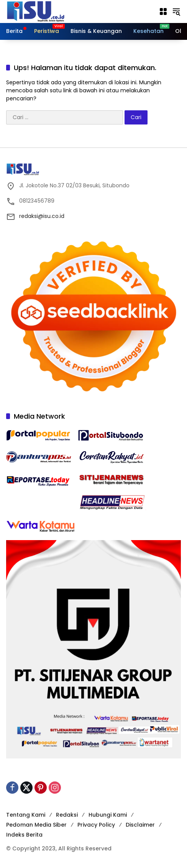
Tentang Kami (26, 815)
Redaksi (67, 815)
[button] (176, 11)
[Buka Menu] (163, 11)
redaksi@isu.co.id (42, 216)
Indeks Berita (24, 835)
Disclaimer (140, 825)
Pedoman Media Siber (36, 825)
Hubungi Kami (108, 815)
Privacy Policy (96, 825)
